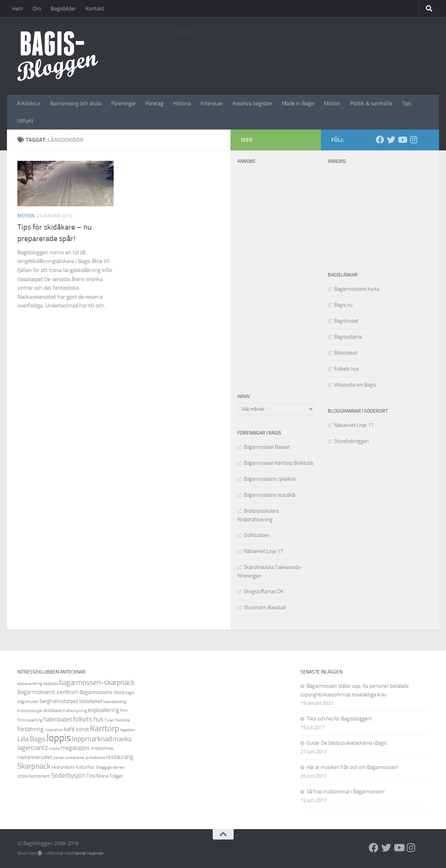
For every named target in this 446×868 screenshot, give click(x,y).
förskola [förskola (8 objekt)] (123, 720)
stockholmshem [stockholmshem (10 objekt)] (34, 776)
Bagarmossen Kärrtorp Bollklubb (279, 463)
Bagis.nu (343, 305)
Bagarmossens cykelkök (270, 479)
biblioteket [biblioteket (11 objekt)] (91, 701)
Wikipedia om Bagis (355, 385)
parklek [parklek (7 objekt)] (59, 758)
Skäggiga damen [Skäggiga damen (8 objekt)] (110, 767)
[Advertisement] (302, 54)
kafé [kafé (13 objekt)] (69, 729)
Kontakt (95, 9)
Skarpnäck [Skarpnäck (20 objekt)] (34, 766)
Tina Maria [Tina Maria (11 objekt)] (97, 776)
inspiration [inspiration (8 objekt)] (54, 730)
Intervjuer (212, 103)
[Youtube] (402, 140)
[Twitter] (391, 140)
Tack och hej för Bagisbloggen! (339, 719)
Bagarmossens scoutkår (270, 495)
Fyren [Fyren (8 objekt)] (110, 720)
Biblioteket (346, 353)
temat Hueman (89, 853)
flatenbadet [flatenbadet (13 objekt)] (58, 719)
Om (37, 9)
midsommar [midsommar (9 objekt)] (102, 748)
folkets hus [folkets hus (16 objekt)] (88, 719)
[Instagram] (413, 140)
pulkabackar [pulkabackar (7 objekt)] (75, 758)
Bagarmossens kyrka (357, 289)
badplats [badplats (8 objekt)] (51, 684)
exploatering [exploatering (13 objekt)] (104, 710)
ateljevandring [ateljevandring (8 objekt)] (30, 684)
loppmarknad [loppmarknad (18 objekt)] (92, 739)
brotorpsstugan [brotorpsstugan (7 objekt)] (30, 711)
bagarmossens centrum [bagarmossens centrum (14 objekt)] (48, 692)
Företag (155, 103)
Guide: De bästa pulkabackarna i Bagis (347, 743)
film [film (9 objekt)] (124, 710)
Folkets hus (347, 369)
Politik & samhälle (371, 103)
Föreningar (124, 103)
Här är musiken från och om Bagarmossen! (353, 767)
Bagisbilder (63, 9)
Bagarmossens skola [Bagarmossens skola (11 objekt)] (102, 692)
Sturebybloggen (351, 441)
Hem (17, 9)
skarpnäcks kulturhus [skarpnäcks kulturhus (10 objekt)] (73, 767)
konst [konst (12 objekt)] (82, 729)
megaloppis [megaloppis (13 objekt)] (75, 748)
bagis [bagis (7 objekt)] (130, 693)
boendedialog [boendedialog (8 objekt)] (115, 702)
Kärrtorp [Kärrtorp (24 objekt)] (105, 728)
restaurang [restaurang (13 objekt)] (120, 757)
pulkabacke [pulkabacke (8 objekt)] (95, 758)
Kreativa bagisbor (252, 103)
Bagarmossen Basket (267, 447)
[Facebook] (380, 140)
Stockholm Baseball (265, 607)
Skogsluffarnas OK (263, 592)
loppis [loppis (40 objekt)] (59, 738)
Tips (406, 103)
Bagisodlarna (348, 337)
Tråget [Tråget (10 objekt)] (116, 776)
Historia (182, 103)
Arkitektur (29, 103)
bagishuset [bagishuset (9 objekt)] (28, 701)
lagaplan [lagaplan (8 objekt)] (128, 730)
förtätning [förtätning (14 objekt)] (30, 729)
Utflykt (25, 121)
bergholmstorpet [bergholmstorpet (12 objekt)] (59, 701)
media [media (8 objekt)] (54, 749)
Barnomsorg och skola (76, 103)
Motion (332, 103)
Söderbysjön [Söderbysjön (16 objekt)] (68, 775)
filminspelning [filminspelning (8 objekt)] (30, 720)
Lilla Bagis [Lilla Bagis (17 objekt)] (31, 739)
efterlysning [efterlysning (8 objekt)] (76, 711)
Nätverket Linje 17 (354, 425)
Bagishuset (346, 321)
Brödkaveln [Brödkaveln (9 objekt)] (54, 710)
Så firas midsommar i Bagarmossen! (346, 792)
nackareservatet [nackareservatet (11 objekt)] (35, 757)
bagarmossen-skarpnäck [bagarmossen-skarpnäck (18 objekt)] (97, 683)
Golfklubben (257, 535)
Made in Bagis (298, 103)
